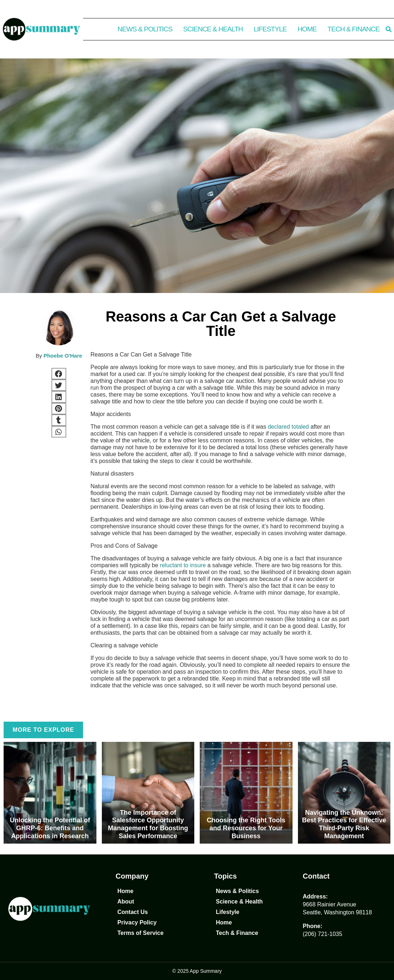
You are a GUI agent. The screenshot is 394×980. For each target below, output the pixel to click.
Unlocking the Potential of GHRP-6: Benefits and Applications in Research (50, 828)
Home (307, 29)
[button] (389, 29)
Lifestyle (270, 29)
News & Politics (145, 29)
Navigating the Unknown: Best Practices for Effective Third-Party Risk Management (344, 824)
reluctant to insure (183, 565)
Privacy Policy (137, 922)
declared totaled (288, 427)
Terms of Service (140, 933)
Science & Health (213, 29)
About (126, 902)
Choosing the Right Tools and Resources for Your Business (246, 828)
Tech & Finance (354, 29)
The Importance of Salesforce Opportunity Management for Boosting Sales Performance (148, 824)
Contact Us (133, 912)
